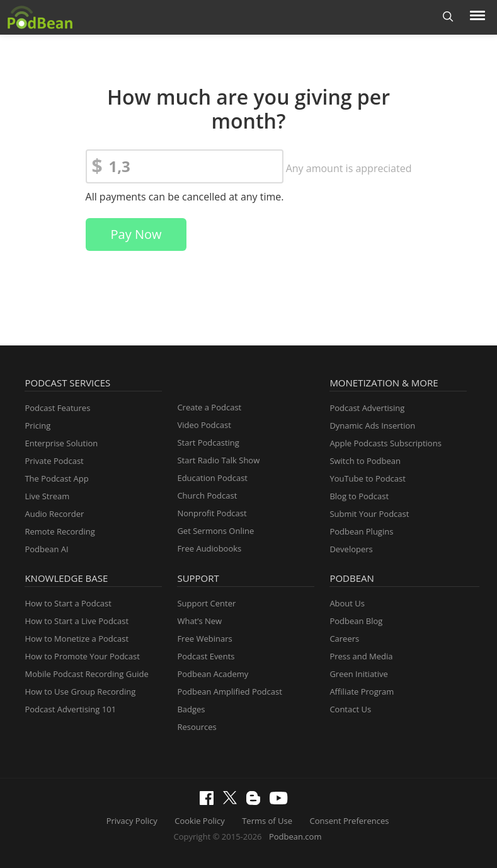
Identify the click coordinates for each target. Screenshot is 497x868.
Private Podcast (54, 461)
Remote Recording (60, 531)
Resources (197, 727)
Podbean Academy (213, 674)
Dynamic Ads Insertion (372, 425)
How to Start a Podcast (68, 603)
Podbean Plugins (361, 531)
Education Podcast (212, 478)
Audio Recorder (54, 514)
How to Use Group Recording (80, 692)
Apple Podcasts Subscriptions (385, 443)
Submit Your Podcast (369, 514)
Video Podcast (204, 425)
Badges (191, 709)
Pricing (37, 425)
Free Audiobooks (209, 548)
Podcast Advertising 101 (70, 709)
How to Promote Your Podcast (82, 656)
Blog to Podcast (359, 496)
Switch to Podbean (365, 461)
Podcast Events (206, 656)
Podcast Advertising (367, 408)
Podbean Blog (356, 621)
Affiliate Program (362, 692)
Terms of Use (267, 821)
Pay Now (136, 234)
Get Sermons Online (215, 531)
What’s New (199, 621)
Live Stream (47, 496)
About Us (347, 603)
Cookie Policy (200, 821)
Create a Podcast (209, 407)
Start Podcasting (208, 443)
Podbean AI (46, 549)
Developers (351, 549)
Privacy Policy (132, 821)
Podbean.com (295, 836)
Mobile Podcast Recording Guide (86, 674)
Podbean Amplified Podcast (229, 692)
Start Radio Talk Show (218, 460)
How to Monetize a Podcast (77, 639)
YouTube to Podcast (368, 478)
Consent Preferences (350, 821)
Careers (344, 639)
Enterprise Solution (61, 443)
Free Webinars (204, 639)
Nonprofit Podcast (212, 513)
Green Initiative (358, 674)
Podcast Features (57, 408)
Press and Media (361, 656)
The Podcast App (56, 478)
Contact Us (350, 709)
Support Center (206, 603)
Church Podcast (207, 495)
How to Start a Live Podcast (77, 621)
